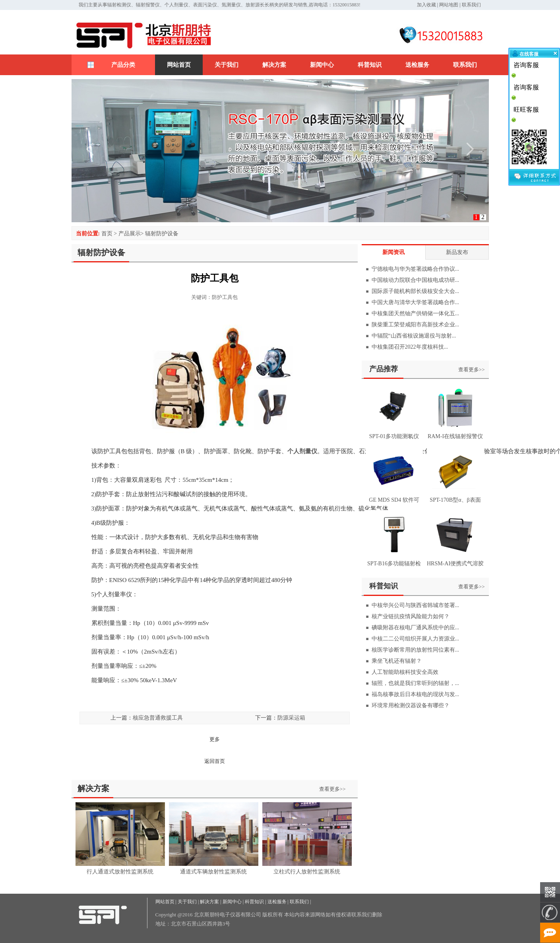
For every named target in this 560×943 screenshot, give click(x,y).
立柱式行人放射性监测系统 (307, 872)
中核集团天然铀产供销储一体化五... (416, 313)
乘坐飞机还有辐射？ (397, 661)
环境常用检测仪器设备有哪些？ (411, 705)
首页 (107, 234)
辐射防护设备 (162, 234)
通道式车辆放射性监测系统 (213, 872)
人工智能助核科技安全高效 (405, 672)
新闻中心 (322, 65)
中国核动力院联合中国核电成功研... (416, 280)
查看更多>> (332, 789)
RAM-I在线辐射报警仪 (455, 436)
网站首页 (179, 65)
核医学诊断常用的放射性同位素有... (416, 650)
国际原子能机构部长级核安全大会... (416, 291)
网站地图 (449, 5)
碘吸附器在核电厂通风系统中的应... (416, 628)
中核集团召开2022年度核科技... (410, 347)
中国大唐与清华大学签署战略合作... (416, 302)
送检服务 (417, 65)
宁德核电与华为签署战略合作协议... (416, 269)
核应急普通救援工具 (158, 718)
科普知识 (370, 65)
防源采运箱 (291, 718)
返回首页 (215, 761)
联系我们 (471, 5)
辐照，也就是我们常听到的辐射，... (416, 683)
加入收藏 (426, 5)
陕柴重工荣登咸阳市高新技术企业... (416, 325)
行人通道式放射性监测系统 (120, 872)
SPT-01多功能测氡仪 (394, 436)
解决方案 (274, 65)
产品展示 (130, 234)
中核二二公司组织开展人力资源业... (416, 639)
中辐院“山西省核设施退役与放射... (414, 336)
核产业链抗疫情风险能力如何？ (411, 616)
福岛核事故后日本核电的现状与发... (416, 694)
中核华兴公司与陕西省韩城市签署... (416, 605)
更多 (215, 739)
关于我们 (227, 65)
